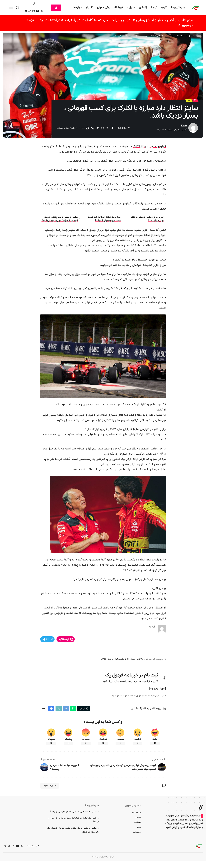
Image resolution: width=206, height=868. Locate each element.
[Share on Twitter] (108, 129)
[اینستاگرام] (33, 11)
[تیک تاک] (30, 11)
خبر (187, 101)
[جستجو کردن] (18, 8)
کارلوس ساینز (157, 148)
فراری (142, 162)
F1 (195, 101)
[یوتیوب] (38, 11)
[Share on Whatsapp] (103, 129)
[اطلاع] (34, 4)
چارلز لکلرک (139, 148)
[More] (83, 129)
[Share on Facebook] (112, 129)
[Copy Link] (93, 129)
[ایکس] (42, 11)
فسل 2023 (106, 664)
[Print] (88, 129)
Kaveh (183, 127)
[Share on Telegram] (98, 129)
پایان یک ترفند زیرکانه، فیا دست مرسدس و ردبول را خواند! (104, 222)
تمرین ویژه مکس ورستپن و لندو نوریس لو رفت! (146, 222)
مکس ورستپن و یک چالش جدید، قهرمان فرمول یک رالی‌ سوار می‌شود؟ (60, 222)
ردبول (89, 171)
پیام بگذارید (53, 792)
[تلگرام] (26, 11)
